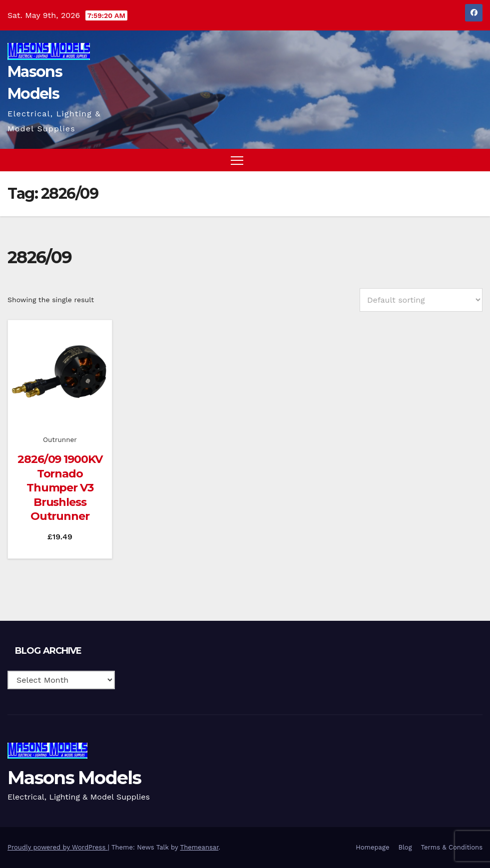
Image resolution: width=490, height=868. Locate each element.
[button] (456, 160)
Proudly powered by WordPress (58, 847)
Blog (405, 847)
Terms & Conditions (452, 847)
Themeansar (200, 847)
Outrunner (60, 439)
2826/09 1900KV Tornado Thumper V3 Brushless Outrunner (60, 488)
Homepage (372, 847)
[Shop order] (421, 300)
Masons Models (74, 778)
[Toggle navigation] (237, 160)
